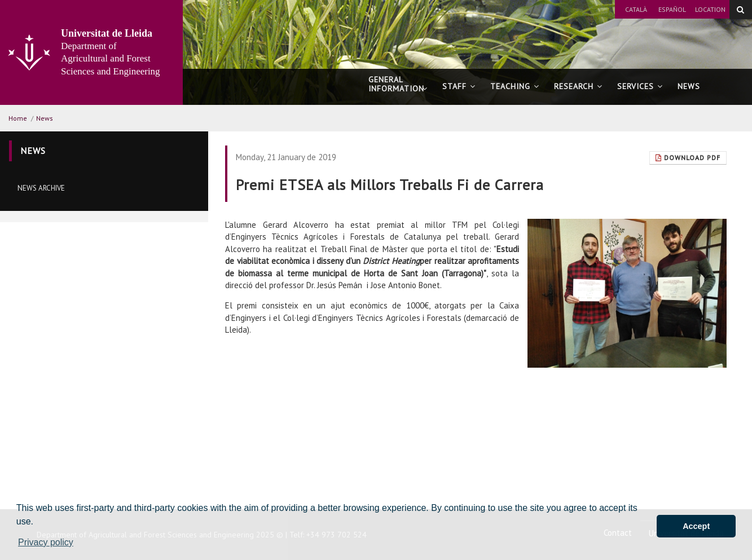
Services (640, 86)
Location (710, 9)
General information (398, 89)
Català (636, 9)
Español (672, 9)
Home (18, 118)
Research (578, 86)
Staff (459, 86)
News (689, 86)
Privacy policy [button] (46, 542)
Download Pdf (688, 158)
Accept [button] (696, 526)
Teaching (515, 86)
